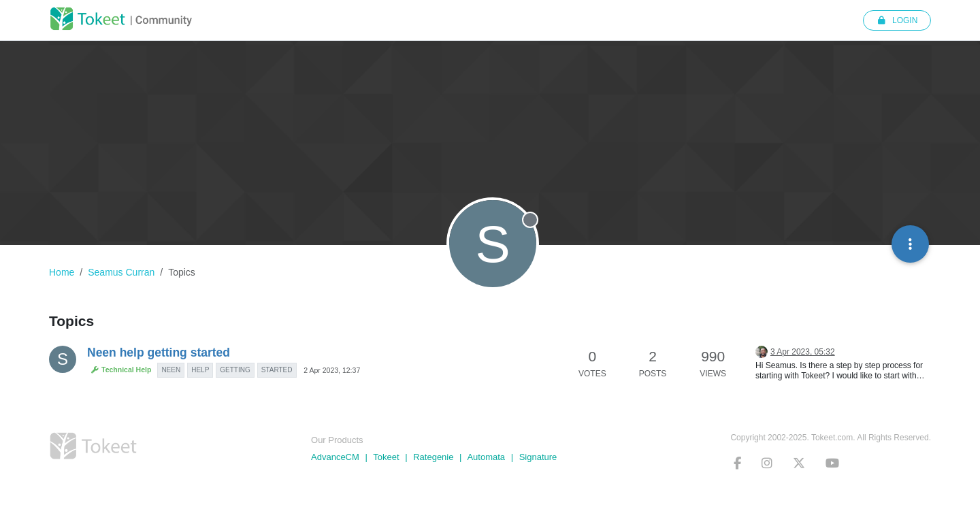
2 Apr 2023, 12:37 (332, 370)
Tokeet (386, 457)
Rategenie (433, 457)
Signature (538, 457)
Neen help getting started (159, 353)
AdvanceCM (335, 457)
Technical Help (121, 370)
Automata (486, 457)
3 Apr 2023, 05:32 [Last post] (803, 352)
